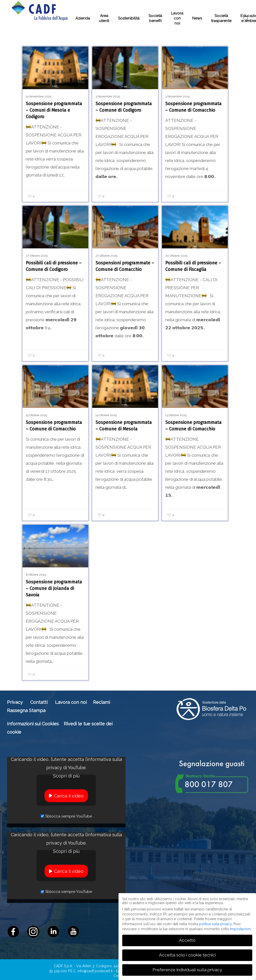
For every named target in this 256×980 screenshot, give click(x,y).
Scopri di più (66, 776)
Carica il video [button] (69, 796)
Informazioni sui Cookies (33, 724)
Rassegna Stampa (26, 710)
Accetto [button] (187, 940)
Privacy (15, 702)
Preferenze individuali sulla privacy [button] (187, 970)
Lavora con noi (71, 702)
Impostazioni (240, 929)
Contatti (39, 702)
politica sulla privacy (215, 924)
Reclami (101, 702)
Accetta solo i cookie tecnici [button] (187, 955)
